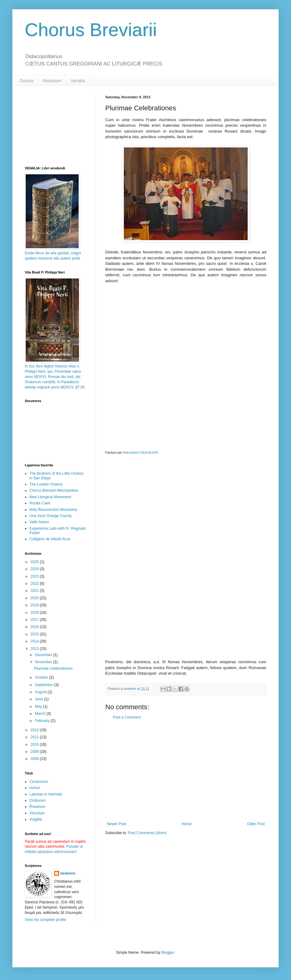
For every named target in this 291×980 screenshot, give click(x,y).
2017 (35, 620)
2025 (35, 562)
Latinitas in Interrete (46, 794)
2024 (35, 569)
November (44, 662)
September (45, 685)
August (41, 692)
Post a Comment (127, 717)
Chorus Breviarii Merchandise (54, 490)
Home (187, 824)
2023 (35, 576)
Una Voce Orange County (51, 516)
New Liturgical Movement (50, 497)
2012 (35, 730)
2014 (35, 641)
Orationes (37, 800)
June (39, 699)
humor (35, 788)
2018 (35, 613)
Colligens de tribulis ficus (50, 539)
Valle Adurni (39, 522)
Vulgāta (36, 819)
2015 (35, 634)
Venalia (78, 81)
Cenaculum (39, 782)
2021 (35, 591)
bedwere (68, 873)
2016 (35, 627)
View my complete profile (45, 920)
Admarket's (132, 452)
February (43, 721)
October (42, 677)
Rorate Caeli (40, 503)
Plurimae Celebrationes (53, 668)
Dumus (27, 81)
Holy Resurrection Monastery (53, 510)
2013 (35, 649)
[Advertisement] (186, 771)
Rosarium (52, 81)
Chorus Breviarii (91, 30)
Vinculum (37, 813)
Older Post (256, 824)
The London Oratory (46, 484)
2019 (35, 605)
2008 (35, 759)
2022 (35, 583)
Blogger (168, 952)
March (41, 714)
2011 (35, 737)
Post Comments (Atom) (147, 833)
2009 (35, 752)
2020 (35, 598)
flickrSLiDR (150, 452)
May (39, 706)
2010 (35, 745)
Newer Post (116, 824)
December (44, 655)
